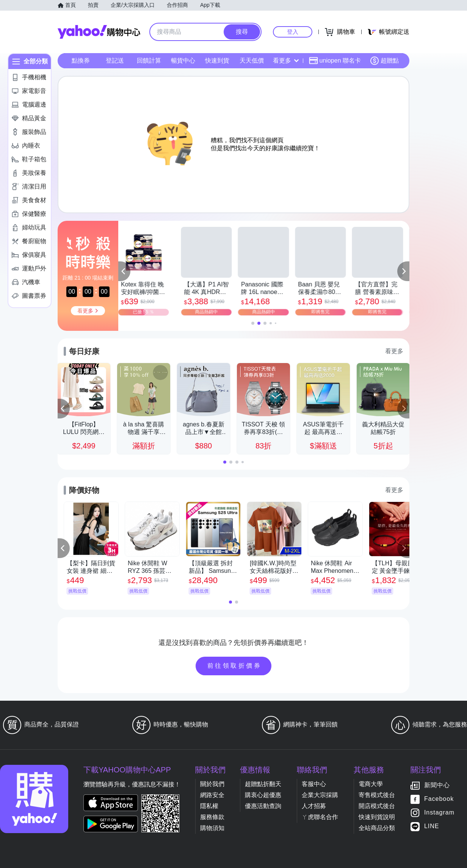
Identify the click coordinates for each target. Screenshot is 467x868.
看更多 (286, 61)
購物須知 (212, 828)
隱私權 (209, 806)
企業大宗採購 (320, 795)
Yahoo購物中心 (99, 32)
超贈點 (384, 61)
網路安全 (212, 795)
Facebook (439, 799)
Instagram (439, 813)
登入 (293, 32)
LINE (432, 826)
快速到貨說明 (377, 817)
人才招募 (314, 806)
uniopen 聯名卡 (335, 61)
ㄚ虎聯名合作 (320, 817)
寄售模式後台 (377, 795)
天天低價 (252, 61)
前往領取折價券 (235, 666)
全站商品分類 (377, 828)
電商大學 (371, 784)
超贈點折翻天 (263, 784)
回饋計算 (149, 61)
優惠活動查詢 (263, 806)
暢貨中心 (183, 61)
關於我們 (212, 784)
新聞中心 (437, 785)
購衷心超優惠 (263, 795)
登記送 (115, 61)
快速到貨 (217, 61)
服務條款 (212, 817)
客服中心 (314, 784)
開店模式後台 (377, 806)
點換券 (81, 61)
